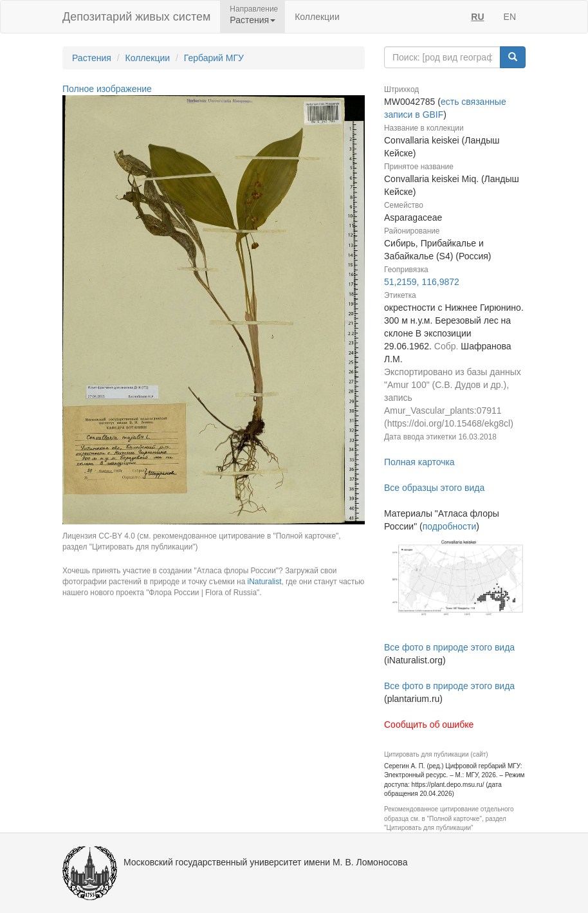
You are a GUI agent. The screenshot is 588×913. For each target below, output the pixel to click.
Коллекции (317, 17)
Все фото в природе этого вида (449, 647)
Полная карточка (419, 462)
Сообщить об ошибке (429, 724)
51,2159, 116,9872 (422, 282)
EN (510, 17)
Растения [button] (253, 20)
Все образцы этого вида (434, 488)
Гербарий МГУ (214, 58)
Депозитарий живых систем (136, 17)
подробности (450, 526)
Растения (92, 58)
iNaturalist (265, 582)
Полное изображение (107, 89)
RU (477, 17)
